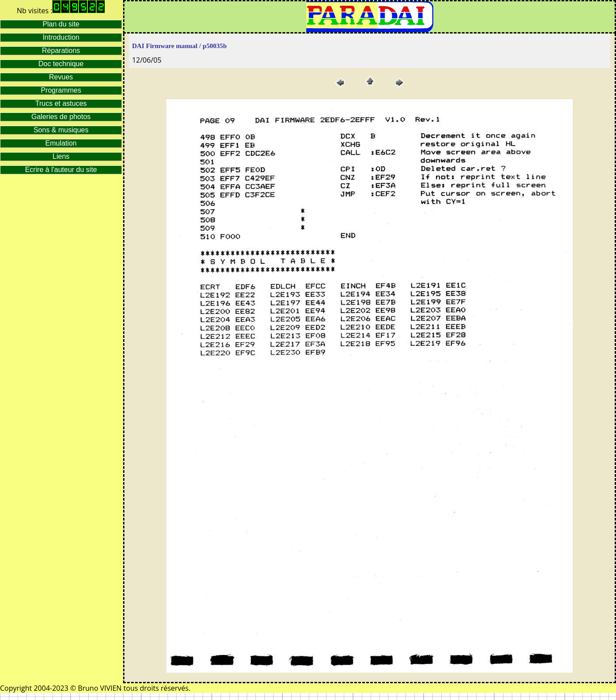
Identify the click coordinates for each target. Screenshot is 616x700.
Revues (61, 77)
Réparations (61, 51)
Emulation (61, 143)
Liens (61, 156)
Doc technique (61, 64)
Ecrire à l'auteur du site (61, 170)
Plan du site (61, 24)
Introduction (61, 37)
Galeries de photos (61, 117)
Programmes (61, 90)
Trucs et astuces (61, 103)
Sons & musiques (61, 130)
